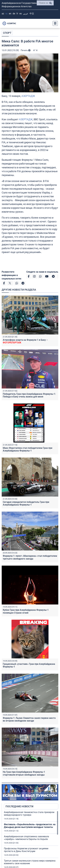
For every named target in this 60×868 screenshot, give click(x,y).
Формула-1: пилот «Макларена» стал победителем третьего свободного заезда (30, 557)
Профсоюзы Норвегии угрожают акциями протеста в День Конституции (26, 850)
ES (21, 14)
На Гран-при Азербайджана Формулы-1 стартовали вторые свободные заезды (24, 773)
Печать (26, 50)
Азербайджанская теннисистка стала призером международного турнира (29, 814)
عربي (26, 14)
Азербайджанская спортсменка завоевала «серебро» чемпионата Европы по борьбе (26, 838)
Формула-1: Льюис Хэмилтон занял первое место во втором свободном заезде (29, 719)
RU (6, 14)
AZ (3, 14)
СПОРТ (7, 33)
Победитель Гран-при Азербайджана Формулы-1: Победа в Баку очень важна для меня (29, 395)
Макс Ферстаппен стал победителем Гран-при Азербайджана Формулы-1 (28, 449)
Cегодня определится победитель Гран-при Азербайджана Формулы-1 (26, 503)
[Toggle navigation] (54, 23)
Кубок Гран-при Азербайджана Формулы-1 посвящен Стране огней (26, 611)
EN (10, 14)
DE (14, 14)
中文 (32, 14)
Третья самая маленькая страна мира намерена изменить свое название (30, 862)
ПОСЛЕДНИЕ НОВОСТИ (19, 806)
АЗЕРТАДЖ (28, 96)
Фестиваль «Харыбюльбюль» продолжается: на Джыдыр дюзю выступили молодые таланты (30, 826)
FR (17, 14)
